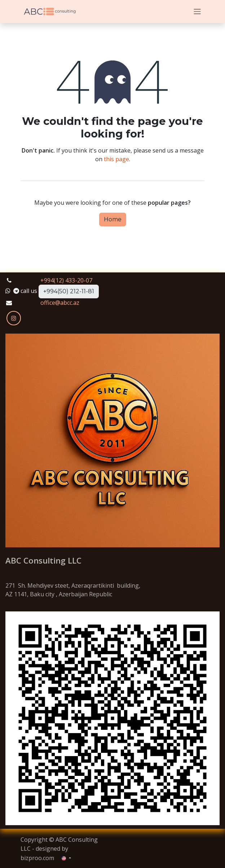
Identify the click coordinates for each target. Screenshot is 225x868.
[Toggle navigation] (197, 12)
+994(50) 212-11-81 (69, 291)
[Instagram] (14, 318)
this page (116, 159)
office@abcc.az (60, 303)
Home (113, 219)
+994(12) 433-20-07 (66, 280)
